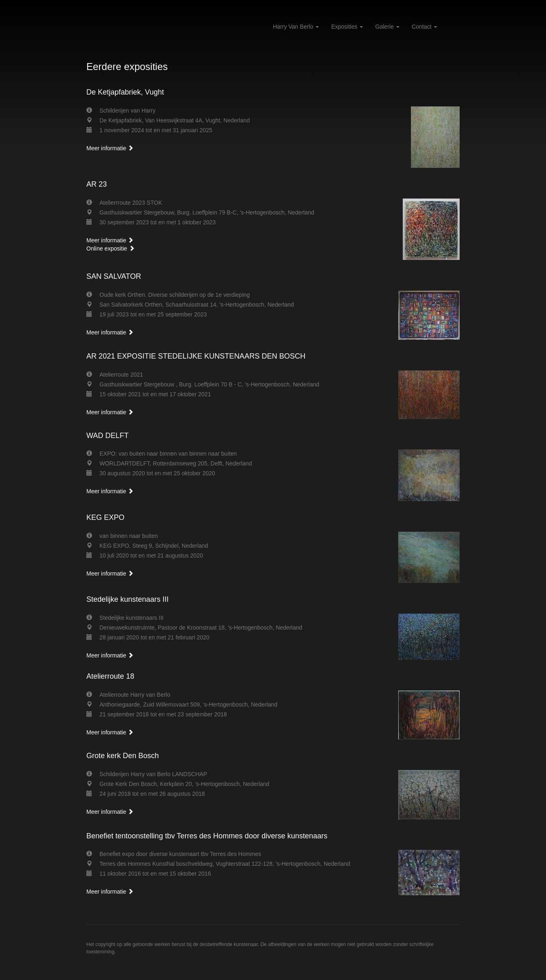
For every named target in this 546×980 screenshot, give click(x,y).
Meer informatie (110, 148)
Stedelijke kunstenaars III (127, 599)
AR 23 (97, 184)
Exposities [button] (347, 27)
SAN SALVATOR (114, 276)
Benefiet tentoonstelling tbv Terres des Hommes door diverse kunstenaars (207, 836)
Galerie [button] (387, 27)
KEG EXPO (105, 517)
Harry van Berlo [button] (296, 27)
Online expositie (111, 248)
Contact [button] (424, 27)
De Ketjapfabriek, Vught (125, 92)
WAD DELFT (107, 436)
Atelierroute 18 (110, 676)
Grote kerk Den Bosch (123, 756)
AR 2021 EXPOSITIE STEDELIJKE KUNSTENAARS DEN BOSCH (196, 356)
